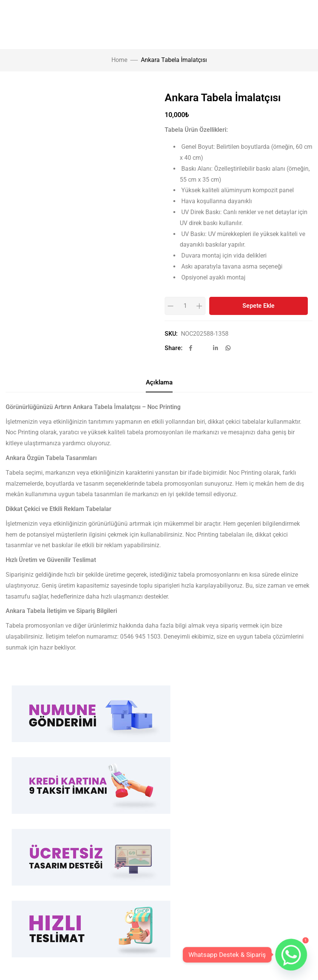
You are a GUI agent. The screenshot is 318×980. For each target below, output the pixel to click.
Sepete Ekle (259, 306)
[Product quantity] (185, 306)
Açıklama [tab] (159, 382)
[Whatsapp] (291, 955)
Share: (174, 348)
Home (119, 60)
